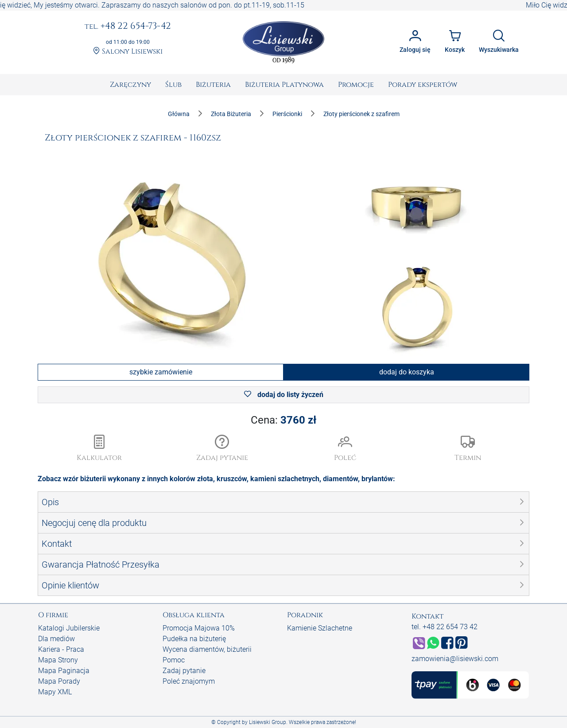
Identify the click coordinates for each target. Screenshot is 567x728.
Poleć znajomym (189, 681)
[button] (222, 449)
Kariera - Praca (61, 649)
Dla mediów (56, 639)
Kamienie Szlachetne (320, 628)
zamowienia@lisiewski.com (455, 659)
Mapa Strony (58, 660)
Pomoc (174, 660)
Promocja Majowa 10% (199, 628)
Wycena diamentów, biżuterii (207, 649)
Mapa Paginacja (64, 671)
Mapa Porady (59, 681)
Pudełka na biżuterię (194, 639)
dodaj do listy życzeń (284, 395)
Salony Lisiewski (128, 52)
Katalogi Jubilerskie (69, 628)
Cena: (283, 420)
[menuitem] (130, 85)
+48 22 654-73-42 (128, 27)
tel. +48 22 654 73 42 (445, 627)
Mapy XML (55, 692)
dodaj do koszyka (407, 372)
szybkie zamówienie (161, 372)
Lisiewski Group (268, 722)
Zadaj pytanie (184, 671)
